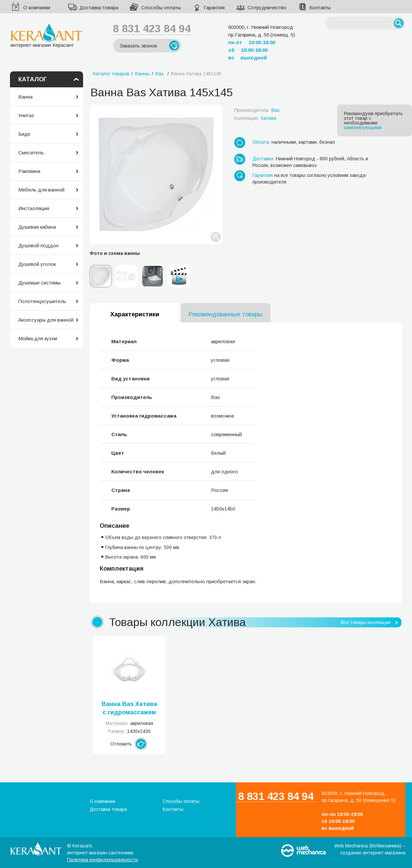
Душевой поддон (38, 245)
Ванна (25, 97)
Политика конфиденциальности (103, 860)
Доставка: (263, 159)
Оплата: (261, 142)
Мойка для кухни (38, 338)
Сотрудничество (267, 7)
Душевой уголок (37, 264)
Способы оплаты (161, 7)
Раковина (29, 171)
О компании (37, 7)
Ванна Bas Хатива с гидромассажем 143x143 (129, 709)
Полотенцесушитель (42, 301)
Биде (24, 134)
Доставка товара (99, 7)
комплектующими (363, 127)
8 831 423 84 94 (152, 29)
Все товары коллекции (366, 622)
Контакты (320, 7)
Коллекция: (255, 118)
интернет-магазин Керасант (47, 35)
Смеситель (31, 153)
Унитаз (26, 115)
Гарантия (214, 7)
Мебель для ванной (41, 190)
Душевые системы (39, 283)
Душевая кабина (37, 227)
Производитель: (257, 110)
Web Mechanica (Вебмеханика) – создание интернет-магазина (370, 849)
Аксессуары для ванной (46, 320)
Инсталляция (34, 208)
